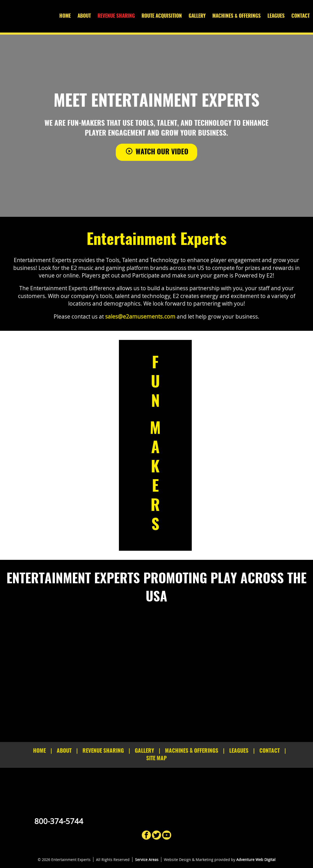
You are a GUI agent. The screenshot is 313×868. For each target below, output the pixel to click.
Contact (301, 16)
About (84, 16)
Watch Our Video (156, 152)
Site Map (156, 759)
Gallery (197, 16)
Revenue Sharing (116, 16)
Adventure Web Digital (256, 860)
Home (65, 16)
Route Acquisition (162, 16)
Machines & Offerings (237, 16)
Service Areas (147, 860)
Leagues (276, 16)
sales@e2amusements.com (140, 316)
